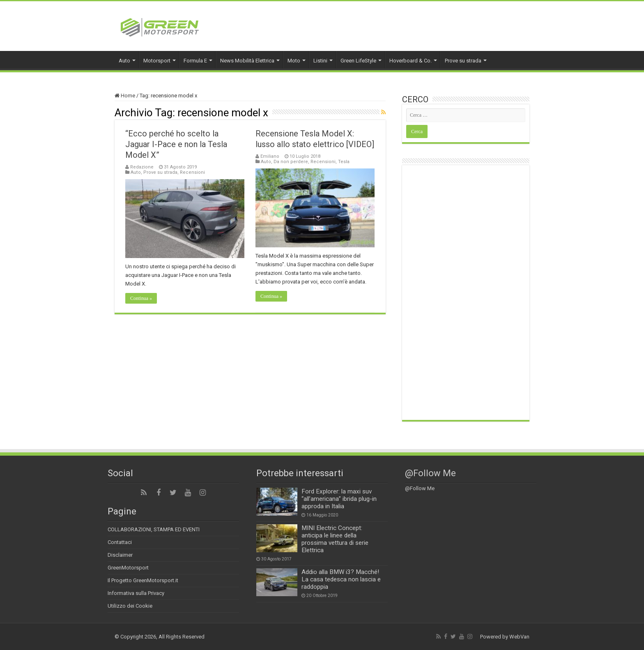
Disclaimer (120, 555)
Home (125, 96)
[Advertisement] (466, 293)
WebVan (519, 637)
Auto (124, 61)
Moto (294, 61)
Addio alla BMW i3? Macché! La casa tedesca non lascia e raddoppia (341, 579)
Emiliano (270, 156)
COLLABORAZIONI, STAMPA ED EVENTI (154, 529)
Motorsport (157, 61)
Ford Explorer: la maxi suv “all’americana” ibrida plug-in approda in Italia (339, 499)
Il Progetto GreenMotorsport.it (143, 580)
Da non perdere (291, 162)
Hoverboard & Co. (411, 61)
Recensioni (192, 172)
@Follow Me (430, 473)
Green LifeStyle (358, 61)
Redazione (142, 167)
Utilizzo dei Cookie (130, 606)
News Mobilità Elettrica (247, 61)
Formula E (195, 61)
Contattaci (120, 542)
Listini (320, 61)
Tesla (344, 162)
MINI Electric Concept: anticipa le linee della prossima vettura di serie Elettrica (335, 539)
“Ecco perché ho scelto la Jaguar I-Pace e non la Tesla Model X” (176, 144)
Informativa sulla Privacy (136, 593)
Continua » (141, 298)
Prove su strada (463, 61)
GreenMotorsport (128, 568)
